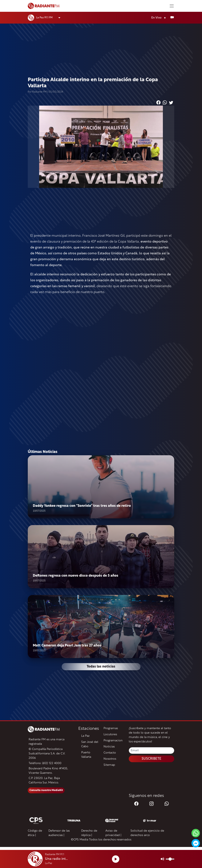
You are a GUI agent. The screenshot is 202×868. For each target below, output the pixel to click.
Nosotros (110, 759)
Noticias (109, 747)
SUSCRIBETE (151, 759)
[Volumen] (170, 859)
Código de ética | (35, 833)
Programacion (113, 741)
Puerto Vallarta (86, 755)
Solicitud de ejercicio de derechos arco (147, 833)
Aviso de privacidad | (113, 833)
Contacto (110, 753)
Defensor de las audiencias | (59, 833)
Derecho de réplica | (89, 833)
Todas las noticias (101, 667)
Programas (111, 728)
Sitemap (109, 765)
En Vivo (159, 18)
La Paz (85, 736)
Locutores (110, 735)
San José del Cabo (90, 744)
